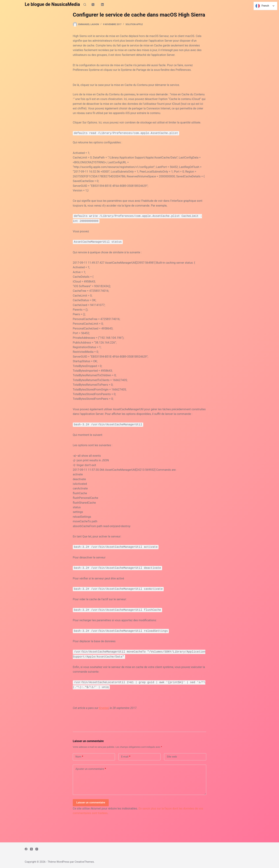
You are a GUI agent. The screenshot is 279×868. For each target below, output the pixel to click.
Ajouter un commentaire (91, 769)
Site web (172, 757)
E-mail (126, 757)
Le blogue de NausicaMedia (52, 4)
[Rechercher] (85, 5)
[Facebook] (26, 849)
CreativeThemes (84, 862)
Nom (79, 757)
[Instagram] (37, 849)
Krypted (104, 708)
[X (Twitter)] (93, 4)
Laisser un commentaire (91, 803)
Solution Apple (134, 24)
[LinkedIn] (102, 4)
